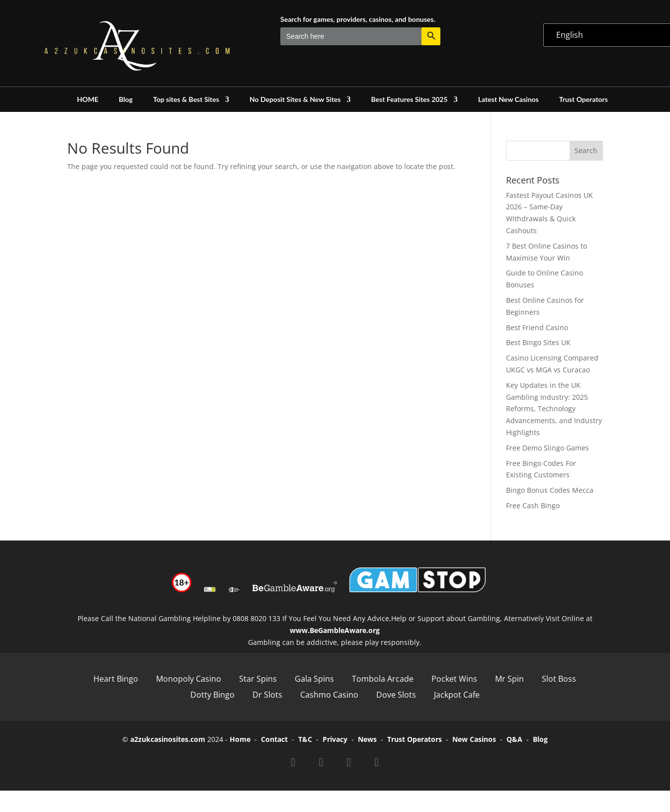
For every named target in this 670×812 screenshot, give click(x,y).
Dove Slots (396, 695)
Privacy (335, 739)
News (367, 739)
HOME (88, 100)
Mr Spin (509, 679)
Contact (274, 739)
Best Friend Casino (537, 327)
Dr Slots (267, 695)
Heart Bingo (116, 679)
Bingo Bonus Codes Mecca (550, 490)
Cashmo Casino (329, 695)
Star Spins (258, 679)
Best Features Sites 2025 (409, 100)
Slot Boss (559, 679)
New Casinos (474, 739)
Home (240, 739)
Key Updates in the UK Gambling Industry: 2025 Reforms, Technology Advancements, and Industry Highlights (554, 409)
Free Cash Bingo (533, 505)
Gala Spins (314, 679)
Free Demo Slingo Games (547, 448)
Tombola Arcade (383, 679)
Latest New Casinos (508, 100)
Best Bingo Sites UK (538, 342)
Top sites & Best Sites (186, 100)
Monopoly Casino (189, 679)
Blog (126, 100)
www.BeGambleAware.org (335, 630)
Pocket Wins (454, 679)
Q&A (514, 739)
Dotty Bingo (212, 695)
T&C (305, 739)
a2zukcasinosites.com (168, 739)
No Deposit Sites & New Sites (295, 100)
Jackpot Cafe (457, 695)
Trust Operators (584, 100)
